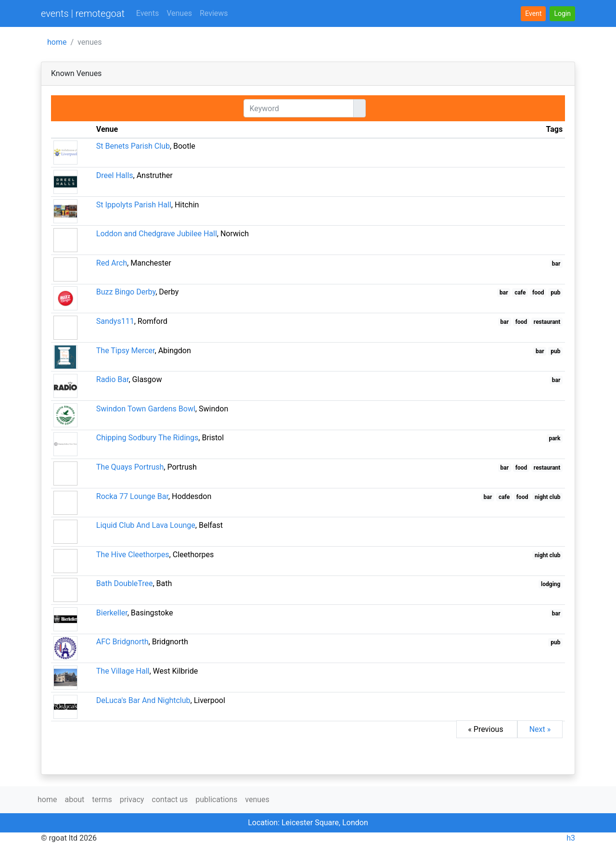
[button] (562, 14)
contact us (170, 799)
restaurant (547, 322)
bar (556, 264)
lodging (551, 584)
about (74, 799)
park (554, 438)
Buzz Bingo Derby (126, 292)
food (538, 293)
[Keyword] (299, 108)
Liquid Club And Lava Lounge (146, 525)
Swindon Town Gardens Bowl (146, 409)
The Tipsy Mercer (126, 351)
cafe (520, 293)
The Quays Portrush (130, 467)
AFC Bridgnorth (122, 642)
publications (216, 799)
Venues (179, 13)
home (57, 42)
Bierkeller (112, 613)
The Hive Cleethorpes (133, 555)
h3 (571, 838)
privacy (132, 799)
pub (555, 293)
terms (102, 799)
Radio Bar (113, 379)
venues (257, 799)
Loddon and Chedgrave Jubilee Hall (157, 234)
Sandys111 (115, 321)
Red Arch (112, 263)
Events (148, 13)
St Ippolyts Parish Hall (134, 205)
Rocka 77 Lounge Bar (132, 496)
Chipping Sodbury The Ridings (148, 438)
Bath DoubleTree (125, 583)
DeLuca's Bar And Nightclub (143, 700)
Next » (540, 729)
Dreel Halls (115, 175)
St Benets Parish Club (133, 146)
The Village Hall (123, 671)
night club (547, 497)
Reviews (214, 13)
